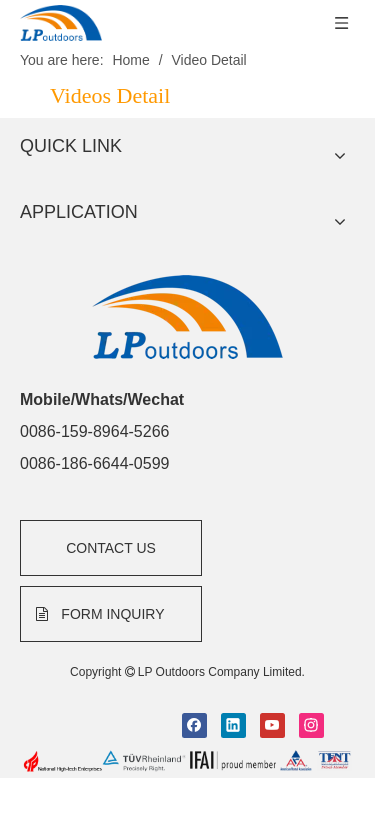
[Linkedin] (233, 679)
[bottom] (187, 715)
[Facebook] (194, 679)
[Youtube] (272, 679)
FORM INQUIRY (100, 568)
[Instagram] (311, 679)
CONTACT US (111, 502)
